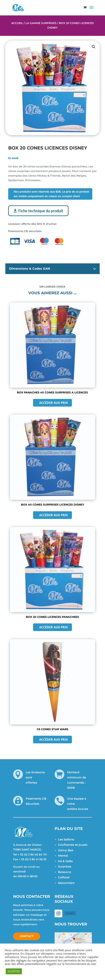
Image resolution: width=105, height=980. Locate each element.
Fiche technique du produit (41, 211)
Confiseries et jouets (73, 845)
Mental (63, 856)
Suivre (70, 913)
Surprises (65, 866)
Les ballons (66, 839)
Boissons (65, 872)
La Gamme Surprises (41, 23)
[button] (94, 47)
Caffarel (64, 877)
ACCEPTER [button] (14, 971)
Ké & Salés (65, 861)
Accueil (17, 23)
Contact (27, 936)
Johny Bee (66, 850)
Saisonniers (66, 883)
